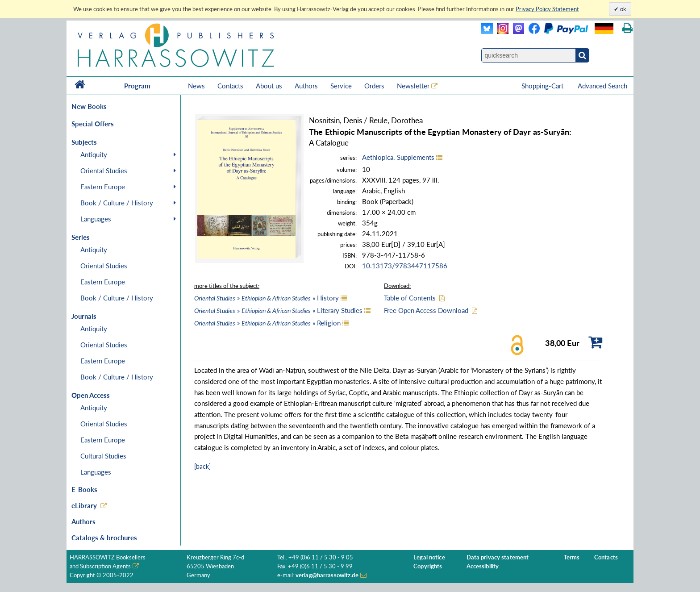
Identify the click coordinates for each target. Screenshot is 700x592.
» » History (267, 298)
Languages (96, 219)
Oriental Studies (104, 171)
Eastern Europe (103, 187)
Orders (374, 86)
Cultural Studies (103, 456)
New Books (89, 106)
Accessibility (483, 566)
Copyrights (428, 566)
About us (269, 86)
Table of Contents (410, 298)
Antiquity (94, 154)
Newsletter (413, 86)
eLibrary (84, 505)
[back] (202, 466)
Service (341, 86)
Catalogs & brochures (104, 538)
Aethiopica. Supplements (398, 157)
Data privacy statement (498, 557)
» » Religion (267, 323)
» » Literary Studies (278, 310)
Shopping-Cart (543, 86)
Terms (572, 557)
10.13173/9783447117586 (405, 266)
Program (137, 86)
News (196, 86)
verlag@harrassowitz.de (327, 575)
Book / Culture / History (117, 203)
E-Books (84, 489)
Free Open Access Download (426, 310)
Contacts (230, 86)
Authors (306, 86)
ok (623, 9)
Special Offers (93, 124)
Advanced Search (602, 86)
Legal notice (429, 557)
